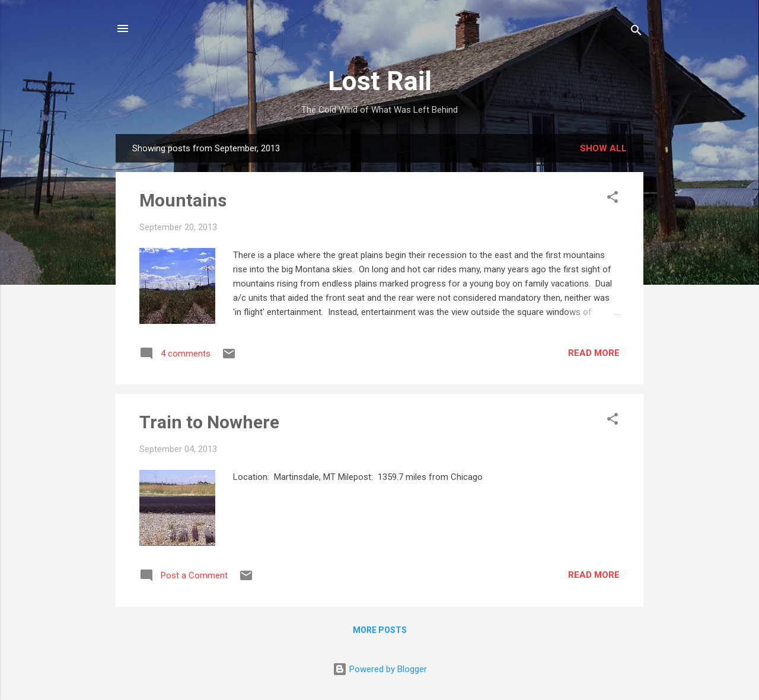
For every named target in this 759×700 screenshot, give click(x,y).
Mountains (183, 200)
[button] (613, 199)
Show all (603, 148)
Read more (594, 353)
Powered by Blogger (380, 669)
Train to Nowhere (209, 422)
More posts (380, 630)
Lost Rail (380, 81)
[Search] (636, 32)
